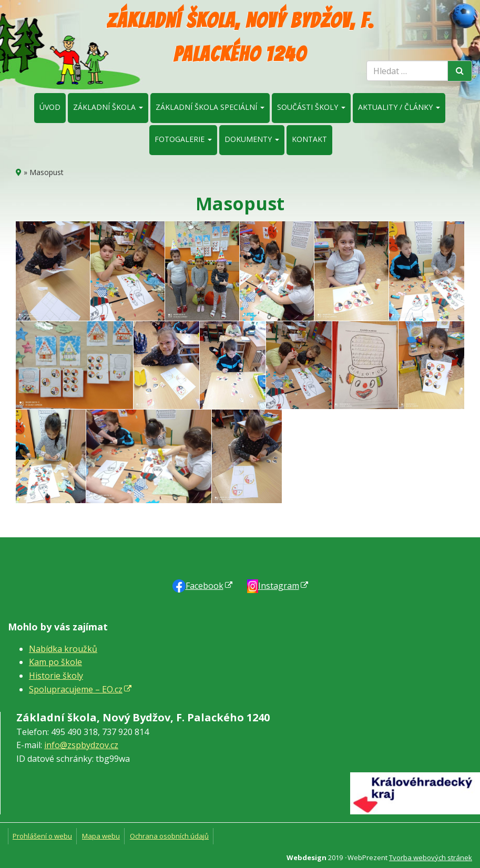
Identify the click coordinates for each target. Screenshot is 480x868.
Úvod (50, 107)
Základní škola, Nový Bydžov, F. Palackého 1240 (240, 37)
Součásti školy (311, 107)
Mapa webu (101, 836)
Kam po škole (55, 662)
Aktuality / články (399, 107)
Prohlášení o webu (42, 836)
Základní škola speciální (210, 107)
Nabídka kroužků (63, 649)
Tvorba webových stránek (431, 857)
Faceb (205, 586)
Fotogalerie (183, 139)
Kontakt (309, 139)
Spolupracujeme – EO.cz (76, 689)
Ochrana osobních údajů (169, 836)
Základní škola (108, 107)
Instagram (279, 586)
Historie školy (56, 676)
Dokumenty (252, 139)
